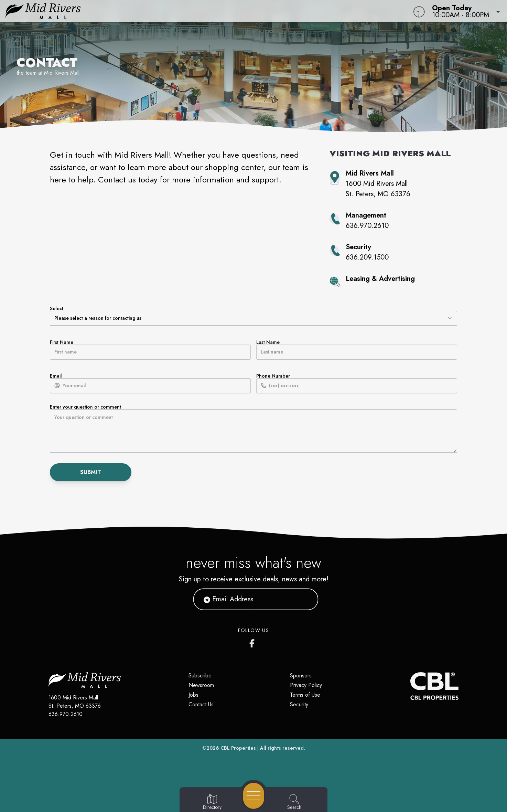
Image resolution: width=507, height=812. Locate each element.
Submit (91, 472)
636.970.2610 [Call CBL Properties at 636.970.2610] (66, 714)
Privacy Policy (306, 685)
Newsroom (201, 685)
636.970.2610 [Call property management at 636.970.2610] (367, 226)
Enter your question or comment (253, 429)
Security (299, 704)
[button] (464, 11)
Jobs (193, 695)
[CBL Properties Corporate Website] (410, 686)
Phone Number (357, 383)
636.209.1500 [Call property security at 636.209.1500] (367, 257)
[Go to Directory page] (212, 802)
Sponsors (301, 676)
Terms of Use (305, 695)
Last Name (357, 350)
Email (150, 383)
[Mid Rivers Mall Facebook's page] (253, 642)
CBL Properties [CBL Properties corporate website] (238, 748)
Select (253, 316)
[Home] (192, 11)
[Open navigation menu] (254, 796)
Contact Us (201, 704)
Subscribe (200, 676)
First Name (150, 350)
